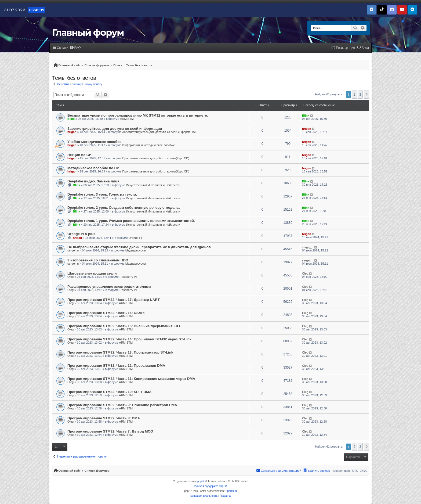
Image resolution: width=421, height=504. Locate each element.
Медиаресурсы (136, 250)
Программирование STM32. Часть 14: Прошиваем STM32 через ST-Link (129, 339)
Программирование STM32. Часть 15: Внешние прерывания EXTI (124, 326)
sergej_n (73, 250)
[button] (366, 95)
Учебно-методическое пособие (95, 142)
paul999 (232, 491)
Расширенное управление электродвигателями (109, 287)
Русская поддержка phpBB (210, 486)
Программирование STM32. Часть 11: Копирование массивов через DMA (131, 379)
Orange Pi (135, 238)
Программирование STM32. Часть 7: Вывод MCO (110, 431)
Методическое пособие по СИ (93, 168)
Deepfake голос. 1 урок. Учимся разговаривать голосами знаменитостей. (131, 221)
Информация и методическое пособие (148, 145)
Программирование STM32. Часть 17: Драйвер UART (114, 300)
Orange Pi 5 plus (81, 234)
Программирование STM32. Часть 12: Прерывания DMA (116, 366)
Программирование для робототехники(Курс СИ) (156, 158)
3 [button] (360, 94)
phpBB (201, 481)
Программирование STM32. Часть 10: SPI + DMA (110, 392)
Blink (71, 119)
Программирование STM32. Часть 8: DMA (104, 418)
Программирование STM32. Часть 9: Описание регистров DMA (122, 405)
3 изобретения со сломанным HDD (98, 260)
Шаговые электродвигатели (92, 273)
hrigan (72, 132)
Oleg (70, 277)
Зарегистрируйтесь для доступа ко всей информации (115, 129)
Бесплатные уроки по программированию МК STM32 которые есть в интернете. (138, 115)
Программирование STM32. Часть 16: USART (107, 313)
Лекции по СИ (79, 155)
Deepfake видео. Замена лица (93, 181)
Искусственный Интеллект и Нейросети (153, 185)
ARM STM (127, 119)
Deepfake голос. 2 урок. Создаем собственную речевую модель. (124, 208)
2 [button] (355, 94)
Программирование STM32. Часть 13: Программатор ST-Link (120, 352)
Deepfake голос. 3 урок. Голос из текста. (102, 194)
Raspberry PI (128, 277)
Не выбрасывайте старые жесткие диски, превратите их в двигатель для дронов (139, 247)
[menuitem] (75, 48)
